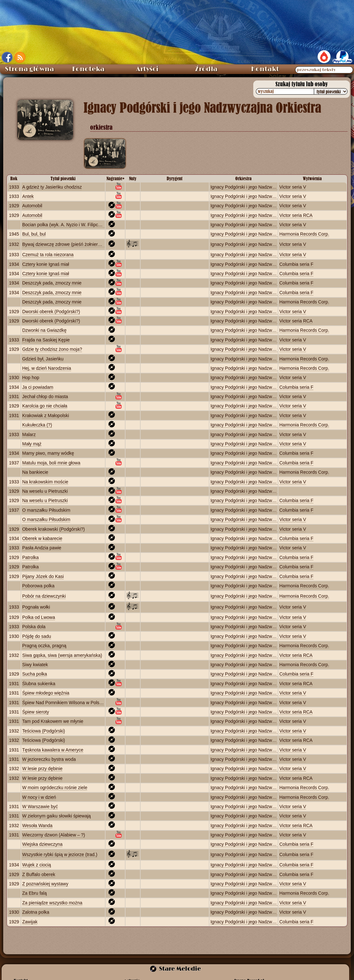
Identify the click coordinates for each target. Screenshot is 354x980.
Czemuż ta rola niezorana (48, 255)
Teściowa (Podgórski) (44, 731)
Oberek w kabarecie (42, 538)
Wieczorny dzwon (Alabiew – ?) (54, 835)
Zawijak (30, 922)
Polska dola (34, 627)
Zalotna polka (36, 912)
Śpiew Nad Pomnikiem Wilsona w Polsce (63, 703)
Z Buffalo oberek (39, 874)
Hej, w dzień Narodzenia (47, 368)
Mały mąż (32, 444)
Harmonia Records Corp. (304, 234)
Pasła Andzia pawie (42, 548)
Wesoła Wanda (37, 826)
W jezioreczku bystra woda (49, 759)
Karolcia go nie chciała (45, 406)
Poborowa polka (38, 586)
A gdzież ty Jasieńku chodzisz (52, 187)
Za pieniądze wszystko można (52, 903)
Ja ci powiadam (38, 387)
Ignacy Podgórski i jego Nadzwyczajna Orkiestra (259, 187)
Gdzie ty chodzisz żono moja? (52, 349)
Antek (28, 196)
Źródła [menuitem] (206, 69)
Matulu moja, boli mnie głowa (51, 463)
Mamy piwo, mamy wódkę (48, 453)
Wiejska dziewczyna (42, 844)
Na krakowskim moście (45, 482)
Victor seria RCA (296, 215)
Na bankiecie (35, 472)
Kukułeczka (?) (37, 425)
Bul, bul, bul (34, 234)
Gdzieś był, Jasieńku (43, 359)
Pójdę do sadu (37, 636)
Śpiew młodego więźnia (46, 693)
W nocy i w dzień (39, 797)
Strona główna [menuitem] (29, 69)
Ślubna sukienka (39, 684)
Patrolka (30, 557)
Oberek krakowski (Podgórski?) (54, 529)
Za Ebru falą (34, 893)
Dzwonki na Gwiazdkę (44, 330)
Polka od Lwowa (39, 617)
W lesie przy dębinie (42, 769)
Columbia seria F (296, 264)
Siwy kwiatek (35, 665)
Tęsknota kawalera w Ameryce (53, 750)
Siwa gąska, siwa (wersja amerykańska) (62, 655)
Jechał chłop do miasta (45, 397)
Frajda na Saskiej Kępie (46, 340)
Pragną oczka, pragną (44, 646)
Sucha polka (35, 674)
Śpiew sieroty (36, 712)
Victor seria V (293, 187)
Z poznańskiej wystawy (45, 884)
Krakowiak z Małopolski (46, 415)
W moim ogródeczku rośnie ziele (55, 788)
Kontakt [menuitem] (265, 69)
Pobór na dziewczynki (44, 596)
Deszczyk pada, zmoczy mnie (52, 283)
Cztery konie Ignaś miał (46, 264)
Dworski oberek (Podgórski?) (51, 312)
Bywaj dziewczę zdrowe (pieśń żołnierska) (64, 244)
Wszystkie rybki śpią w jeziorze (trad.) (60, 854)
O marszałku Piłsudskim (46, 510)
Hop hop (31, 378)
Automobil (32, 206)
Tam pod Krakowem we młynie (53, 721)
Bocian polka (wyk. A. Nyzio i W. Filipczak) (64, 225)
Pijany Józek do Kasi (43, 576)
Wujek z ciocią (37, 865)
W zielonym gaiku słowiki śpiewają (56, 816)
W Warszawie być (40, 807)
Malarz (29, 434)
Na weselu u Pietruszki (45, 491)
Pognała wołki (36, 607)
